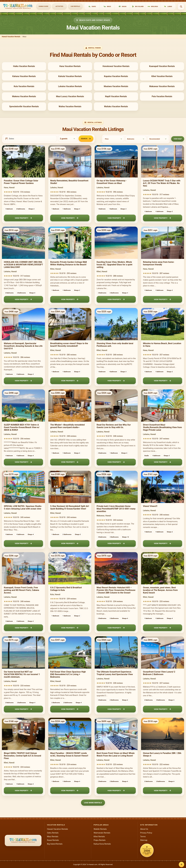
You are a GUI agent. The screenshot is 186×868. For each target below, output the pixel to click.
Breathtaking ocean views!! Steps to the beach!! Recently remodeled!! (69, 345)
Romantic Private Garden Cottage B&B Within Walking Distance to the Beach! (69, 263)
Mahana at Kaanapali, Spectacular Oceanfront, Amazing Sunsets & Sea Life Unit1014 (23, 346)
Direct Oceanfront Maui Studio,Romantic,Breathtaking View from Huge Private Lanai (162, 427)
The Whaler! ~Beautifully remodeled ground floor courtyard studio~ (67, 426)
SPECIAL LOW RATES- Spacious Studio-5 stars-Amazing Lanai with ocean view (23, 507)
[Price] (114, 139)
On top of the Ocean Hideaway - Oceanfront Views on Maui (112, 182)
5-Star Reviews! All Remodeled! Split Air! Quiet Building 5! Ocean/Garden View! (70, 507)
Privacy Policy (146, 833)
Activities (59, 6)
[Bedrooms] (136, 139)
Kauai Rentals (53, 840)
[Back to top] (181, 865)
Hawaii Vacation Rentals (11, 37)
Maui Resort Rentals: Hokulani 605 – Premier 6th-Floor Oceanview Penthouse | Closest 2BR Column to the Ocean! (116, 590)
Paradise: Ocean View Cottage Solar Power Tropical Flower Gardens (21, 182)
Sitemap (144, 840)
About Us (144, 829)
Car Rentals (75, 6)
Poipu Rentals (100, 840)
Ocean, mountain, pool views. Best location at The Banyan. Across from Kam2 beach (160, 590)
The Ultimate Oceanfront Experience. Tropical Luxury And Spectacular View (115, 673)
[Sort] (158, 139)
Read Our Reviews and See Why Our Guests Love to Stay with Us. (114, 426)
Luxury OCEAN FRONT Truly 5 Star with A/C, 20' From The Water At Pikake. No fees (162, 183)
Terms (143, 837)
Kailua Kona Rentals (102, 844)
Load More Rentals (93, 803)
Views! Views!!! (150, 506)
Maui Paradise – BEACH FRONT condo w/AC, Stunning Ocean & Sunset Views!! (69, 754)
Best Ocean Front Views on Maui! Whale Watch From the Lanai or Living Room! (116, 754)
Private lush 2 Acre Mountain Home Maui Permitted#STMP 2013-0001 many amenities (116, 509)
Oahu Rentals (53, 833)
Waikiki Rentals (100, 829)
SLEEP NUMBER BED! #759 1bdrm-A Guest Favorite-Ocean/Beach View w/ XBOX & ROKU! (22, 427)
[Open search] (181, 6)
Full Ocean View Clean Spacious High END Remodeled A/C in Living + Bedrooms (68, 674)
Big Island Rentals (55, 844)
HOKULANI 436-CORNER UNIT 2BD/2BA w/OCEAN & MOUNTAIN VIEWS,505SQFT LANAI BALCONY (23, 265)
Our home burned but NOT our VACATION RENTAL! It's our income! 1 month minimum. (22, 674)
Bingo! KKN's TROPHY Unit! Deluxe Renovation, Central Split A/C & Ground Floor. (22, 756)
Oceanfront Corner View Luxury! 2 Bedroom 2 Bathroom (159, 673)
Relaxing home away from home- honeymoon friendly (159, 263)
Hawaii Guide (44, 6)
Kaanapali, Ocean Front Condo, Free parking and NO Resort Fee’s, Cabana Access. (21, 590)
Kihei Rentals (99, 837)
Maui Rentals (53, 837)
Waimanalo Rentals (102, 833)
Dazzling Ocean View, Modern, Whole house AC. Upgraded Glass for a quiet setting (114, 265)
